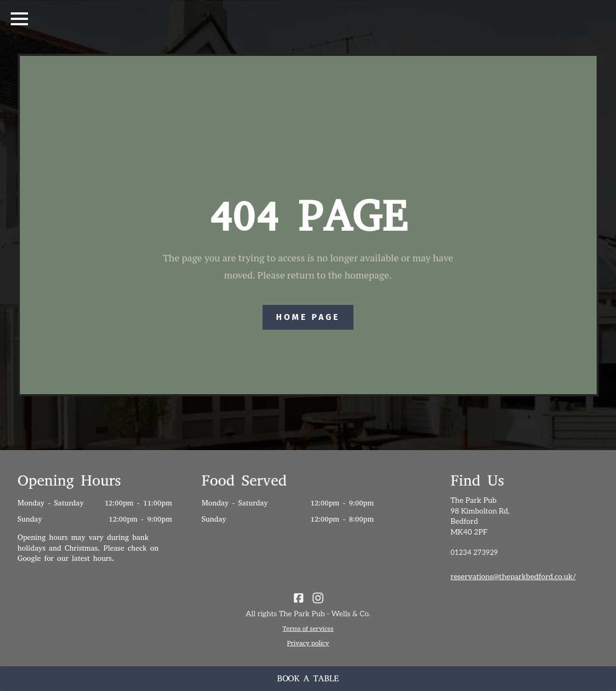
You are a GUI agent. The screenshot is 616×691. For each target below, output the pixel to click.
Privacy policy (308, 643)
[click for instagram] (318, 598)
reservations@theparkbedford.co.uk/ (513, 577)
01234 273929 (474, 553)
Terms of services (308, 629)
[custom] (299, 598)
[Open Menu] (19, 19)
